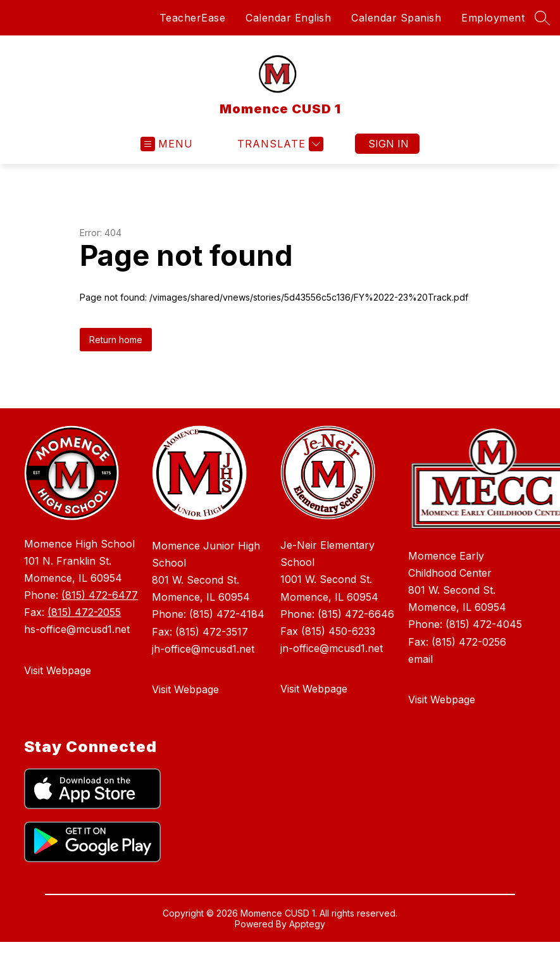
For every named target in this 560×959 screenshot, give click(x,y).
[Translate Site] (279, 144)
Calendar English (288, 18)
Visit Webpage (58, 670)
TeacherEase (193, 18)
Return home (116, 340)
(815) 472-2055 (84, 612)
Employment (493, 18)
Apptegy (307, 924)
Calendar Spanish (396, 18)
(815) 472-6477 (100, 595)
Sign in (389, 144)
